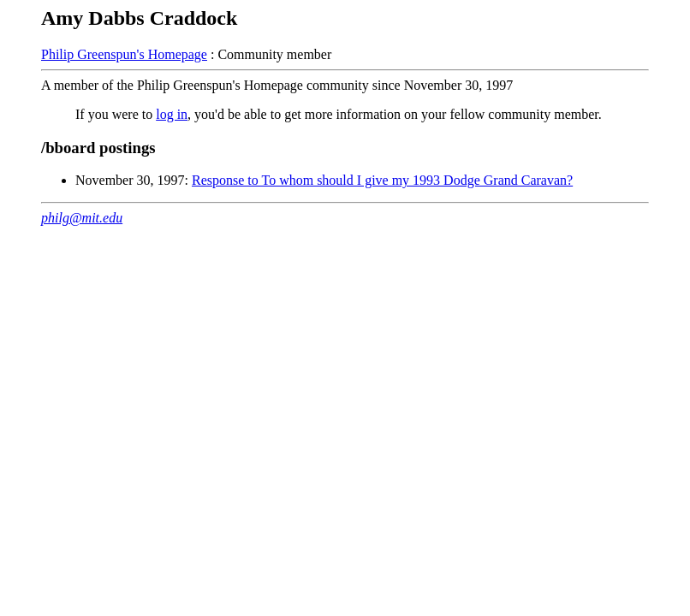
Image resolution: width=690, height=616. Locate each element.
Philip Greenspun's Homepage (124, 54)
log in (172, 114)
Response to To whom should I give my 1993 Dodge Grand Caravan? (382, 180)
